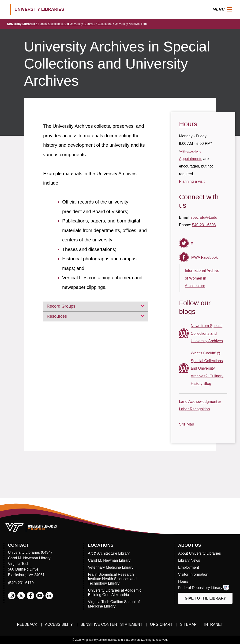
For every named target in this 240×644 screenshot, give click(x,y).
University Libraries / (22, 24)
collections (105, 24)
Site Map (187, 424)
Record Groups (96, 306)
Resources (96, 316)
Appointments (191, 159)
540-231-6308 (204, 225)
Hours (188, 124)
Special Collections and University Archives (66, 24)
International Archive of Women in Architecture (202, 278)
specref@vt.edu (204, 217)
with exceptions (191, 151)
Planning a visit (192, 181)
